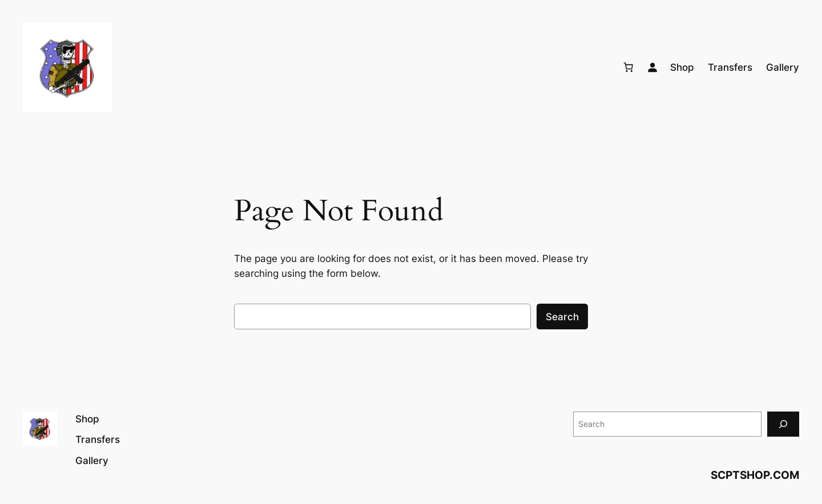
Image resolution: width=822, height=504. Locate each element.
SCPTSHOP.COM (755, 475)
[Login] (652, 67)
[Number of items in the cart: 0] (628, 67)
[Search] (783, 424)
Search (562, 317)
